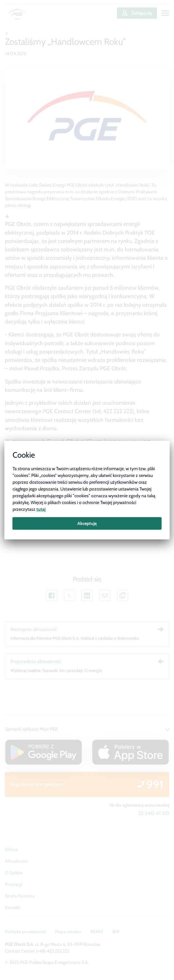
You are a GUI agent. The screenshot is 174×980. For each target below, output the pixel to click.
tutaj (41, 509)
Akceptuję (87, 523)
